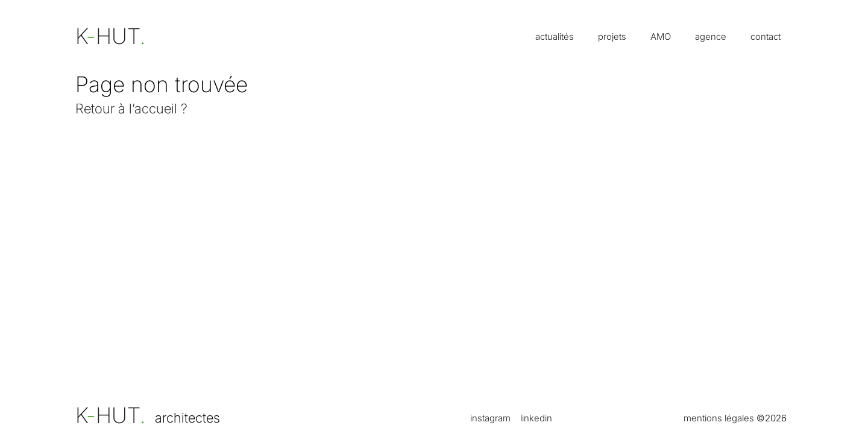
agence (711, 36)
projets (612, 36)
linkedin (536, 418)
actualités (555, 36)
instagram (490, 418)
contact (766, 36)
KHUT (110, 416)
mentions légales (719, 418)
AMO (661, 36)
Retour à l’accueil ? (131, 109)
